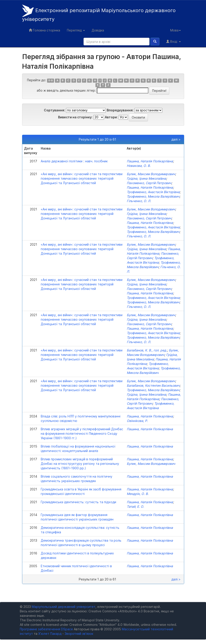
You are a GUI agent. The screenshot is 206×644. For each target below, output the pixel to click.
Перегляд (76, 30)
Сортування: (54, 110)
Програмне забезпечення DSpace (46, 629)
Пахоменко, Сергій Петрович (149, 183)
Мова (175, 30)
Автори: (111, 117)
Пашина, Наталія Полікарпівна (150, 161)
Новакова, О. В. (139, 166)
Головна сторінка (44, 30)
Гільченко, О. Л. (139, 201)
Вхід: (173, 41)
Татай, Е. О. (135, 506)
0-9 (51, 80)
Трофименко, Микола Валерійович (153, 196)
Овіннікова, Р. (137, 421)
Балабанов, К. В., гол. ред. (147, 350)
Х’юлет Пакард (50, 634)
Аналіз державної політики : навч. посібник (74, 161)
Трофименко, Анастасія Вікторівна (153, 192)
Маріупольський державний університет (64, 607)
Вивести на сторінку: (75, 117)
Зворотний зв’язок (79, 634)
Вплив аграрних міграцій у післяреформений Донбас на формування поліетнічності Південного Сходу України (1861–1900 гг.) (82, 433)
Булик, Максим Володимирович (151, 174)
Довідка (98, 30)
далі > (176, 139)
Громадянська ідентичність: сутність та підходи (78, 502)
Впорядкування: (120, 110)
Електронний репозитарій (99, 13)
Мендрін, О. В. (138, 494)
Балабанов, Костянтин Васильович (153, 385)
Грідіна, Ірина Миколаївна (146, 178)
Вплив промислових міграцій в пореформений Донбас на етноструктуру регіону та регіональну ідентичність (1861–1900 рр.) (80, 464)
